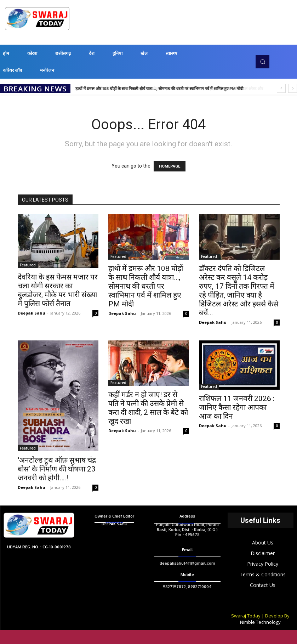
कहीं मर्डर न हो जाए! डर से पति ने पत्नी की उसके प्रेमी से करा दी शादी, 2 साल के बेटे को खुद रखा (148, 408)
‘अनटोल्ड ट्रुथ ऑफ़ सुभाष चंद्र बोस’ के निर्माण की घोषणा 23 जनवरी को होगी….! (57, 469)
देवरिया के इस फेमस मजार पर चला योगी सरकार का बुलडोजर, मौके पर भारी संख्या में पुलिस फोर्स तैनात (58, 290)
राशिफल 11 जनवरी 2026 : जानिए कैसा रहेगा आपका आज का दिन (237, 407)
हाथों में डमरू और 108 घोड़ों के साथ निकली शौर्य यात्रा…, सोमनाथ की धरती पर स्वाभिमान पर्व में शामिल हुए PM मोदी (160, 89)
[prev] (281, 88)
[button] (262, 62)
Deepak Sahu (32, 313)
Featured (28, 265)
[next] (293, 88)
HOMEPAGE (170, 166)
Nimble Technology (260, 622)
